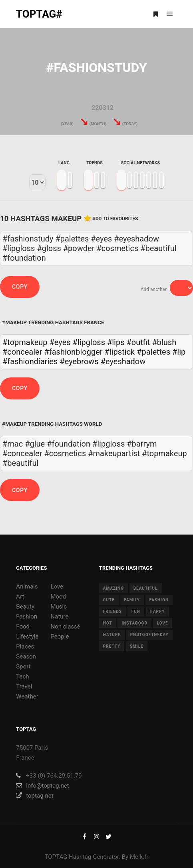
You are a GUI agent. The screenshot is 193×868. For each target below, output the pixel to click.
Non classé (65, 627)
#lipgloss (89, 342)
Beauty (25, 607)
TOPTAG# (39, 14)
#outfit (138, 342)
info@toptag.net (43, 786)
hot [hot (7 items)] (108, 623)
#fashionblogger (73, 352)
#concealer (22, 352)
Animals (27, 587)
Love (57, 587)
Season (26, 656)
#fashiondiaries (30, 361)
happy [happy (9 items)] (157, 612)
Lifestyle (27, 637)
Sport (23, 666)
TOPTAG (56, 857)
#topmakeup (25, 342)
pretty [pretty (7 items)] (112, 646)
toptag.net (35, 796)
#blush (164, 342)
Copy (20, 287)
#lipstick (120, 352)
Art (20, 597)
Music (59, 607)
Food (23, 627)
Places (25, 647)
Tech (22, 676)
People (60, 637)
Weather (27, 696)
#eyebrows (79, 361)
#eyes (60, 342)
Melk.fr (139, 857)
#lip (179, 352)
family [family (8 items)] (132, 600)
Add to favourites (115, 219)
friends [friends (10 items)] (112, 612)
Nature (59, 617)
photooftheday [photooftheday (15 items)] (149, 635)
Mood (58, 597)
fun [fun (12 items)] (136, 612)
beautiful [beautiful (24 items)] (146, 588)
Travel (24, 686)
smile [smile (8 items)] (137, 646)
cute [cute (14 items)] (109, 600)
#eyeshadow (123, 361)
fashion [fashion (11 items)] (159, 600)
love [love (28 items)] (163, 623)
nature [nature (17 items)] (112, 635)
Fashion (27, 617)
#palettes (153, 352)
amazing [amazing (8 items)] (113, 588)
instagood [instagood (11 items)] (134, 623)
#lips (116, 342)
